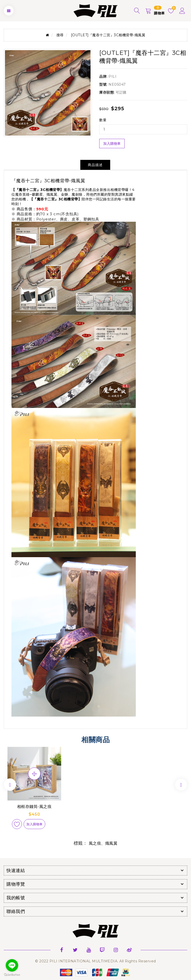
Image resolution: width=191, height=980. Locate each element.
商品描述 (95, 165)
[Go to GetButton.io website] (12, 975)
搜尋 (60, 35)
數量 (103, 120)
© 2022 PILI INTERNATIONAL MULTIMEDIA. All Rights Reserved (95, 961)
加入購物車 (112, 144)
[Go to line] (12, 965)
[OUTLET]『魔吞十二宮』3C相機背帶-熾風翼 (108, 35)
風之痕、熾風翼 (103, 843)
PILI (112, 76)
